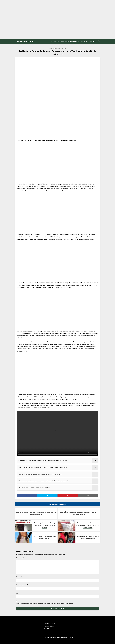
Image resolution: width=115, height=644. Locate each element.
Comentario (20, 558)
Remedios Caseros (25, 42)
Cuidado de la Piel (65, 42)
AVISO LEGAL (46, 629)
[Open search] (99, 42)
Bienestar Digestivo (75, 42)
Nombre (19, 577)
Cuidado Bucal (93, 42)
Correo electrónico (22, 585)
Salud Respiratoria (55, 42)
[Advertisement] (13, 19)
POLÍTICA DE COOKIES (49, 626)
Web (17, 593)
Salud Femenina (84, 42)
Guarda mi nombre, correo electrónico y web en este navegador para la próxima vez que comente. (45, 603)
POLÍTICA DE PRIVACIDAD (49, 624)
